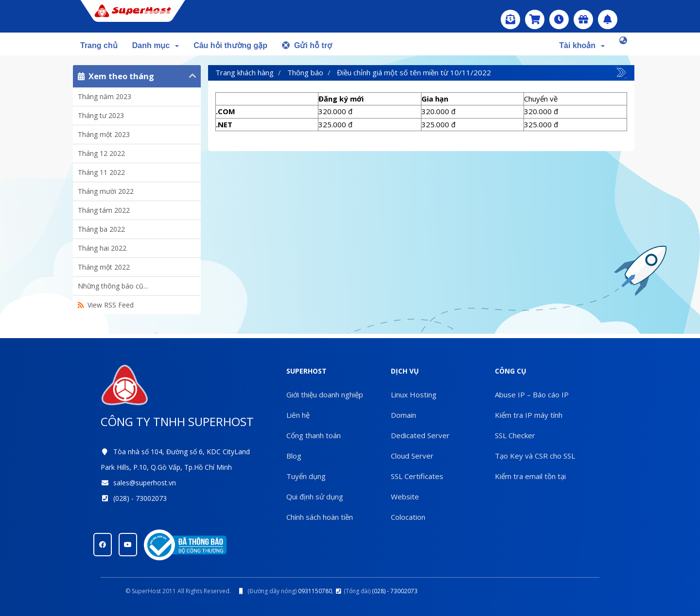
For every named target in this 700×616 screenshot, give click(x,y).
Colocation (408, 517)
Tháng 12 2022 (101, 153)
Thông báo (305, 72)
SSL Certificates (417, 476)
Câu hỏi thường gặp (230, 45)
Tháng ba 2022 (101, 229)
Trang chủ (99, 45)
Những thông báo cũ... (113, 286)
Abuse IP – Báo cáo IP (532, 394)
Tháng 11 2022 (101, 172)
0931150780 (315, 591)
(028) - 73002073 (140, 498)
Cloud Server (412, 456)
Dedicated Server (420, 435)
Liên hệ (298, 415)
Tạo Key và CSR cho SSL (535, 456)
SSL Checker (515, 435)
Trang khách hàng (245, 72)
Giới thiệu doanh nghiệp (325, 394)
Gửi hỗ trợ (307, 45)
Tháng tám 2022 (104, 210)
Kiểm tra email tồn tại (530, 476)
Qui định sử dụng (315, 496)
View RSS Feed (106, 305)
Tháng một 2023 (104, 134)
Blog (294, 456)
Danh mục (156, 45)
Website (405, 496)
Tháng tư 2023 (101, 115)
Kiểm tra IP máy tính (529, 415)
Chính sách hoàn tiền (320, 517)
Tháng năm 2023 (105, 96)
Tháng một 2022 (104, 267)
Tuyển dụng (306, 476)
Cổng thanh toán (314, 435)
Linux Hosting (414, 394)
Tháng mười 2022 (106, 191)
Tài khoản (582, 45)
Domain (403, 415)
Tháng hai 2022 (102, 248)
